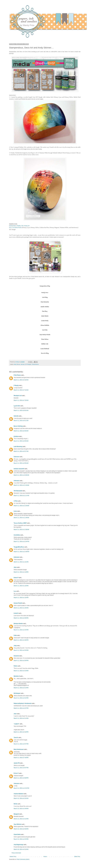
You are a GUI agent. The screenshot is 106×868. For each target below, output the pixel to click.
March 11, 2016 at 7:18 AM (21, 390)
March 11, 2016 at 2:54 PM (21, 650)
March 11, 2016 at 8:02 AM (21, 410)
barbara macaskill (19, 469)
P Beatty (16, 385)
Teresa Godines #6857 (20, 523)
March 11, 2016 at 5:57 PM (21, 744)
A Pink (16, 501)
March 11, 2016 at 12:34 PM (21, 541)
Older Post (77, 857)
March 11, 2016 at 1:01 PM (21, 562)
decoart (23, 364)
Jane (15, 567)
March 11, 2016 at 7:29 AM (21, 400)
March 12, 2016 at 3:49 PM (21, 809)
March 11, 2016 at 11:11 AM (21, 496)
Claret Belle (17, 834)
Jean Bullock (18, 824)
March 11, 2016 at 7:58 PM (21, 758)
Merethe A (17, 676)
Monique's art (18, 396)
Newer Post (13, 857)
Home (45, 857)
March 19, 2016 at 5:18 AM (21, 849)
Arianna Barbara (19, 794)
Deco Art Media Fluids (15, 227)
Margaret (16, 814)
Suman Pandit (18, 603)
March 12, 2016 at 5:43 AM (21, 798)
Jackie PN (17, 763)
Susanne (16, 656)
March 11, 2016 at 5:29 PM (21, 732)
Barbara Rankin (18, 624)
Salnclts (16, 416)
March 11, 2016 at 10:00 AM (21, 475)
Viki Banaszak (18, 491)
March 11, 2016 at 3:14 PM (21, 688)
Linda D (16, 613)
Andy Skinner (17, 364)
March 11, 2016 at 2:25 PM (21, 630)
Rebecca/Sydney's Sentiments (23, 703)
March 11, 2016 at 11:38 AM (21, 518)
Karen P (16, 578)
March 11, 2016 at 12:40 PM (21, 552)
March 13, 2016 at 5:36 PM (21, 829)
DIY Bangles (28, 364)
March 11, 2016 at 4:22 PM (21, 698)
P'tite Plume (17, 375)
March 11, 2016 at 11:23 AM (21, 506)
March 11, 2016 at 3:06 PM (21, 660)
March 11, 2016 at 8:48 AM (21, 431)
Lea (15, 591)
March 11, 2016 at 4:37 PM (21, 708)
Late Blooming (18, 447)
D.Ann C (16, 773)
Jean (15, 714)
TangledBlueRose (19, 547)
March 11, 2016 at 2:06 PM (21, 618)
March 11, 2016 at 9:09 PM (21, 778)
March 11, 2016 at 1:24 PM (21, 598)
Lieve (15, 511)
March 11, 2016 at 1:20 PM (21, 586)
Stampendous (35, 364)
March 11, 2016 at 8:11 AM (21, 421)
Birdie (15, 804)
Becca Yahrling (18, 426)
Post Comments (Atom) (23, 859)
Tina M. (16, 738)
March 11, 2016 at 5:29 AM (21, 380)
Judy (15, 646)
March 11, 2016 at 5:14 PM (21, 718)
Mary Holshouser (19, 749)
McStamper (17, 693)
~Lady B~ (17, 724)
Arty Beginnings (19, 845)
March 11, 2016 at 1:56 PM (21, 608)
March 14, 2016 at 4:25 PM (21, 839)
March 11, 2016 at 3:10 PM (21, 671)
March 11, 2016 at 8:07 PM (21, 768)
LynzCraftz (17, 406)
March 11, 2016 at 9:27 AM (21, 451)
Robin (15, 666)
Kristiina (16, 436)
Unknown (17, 457)
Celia (15, 635)
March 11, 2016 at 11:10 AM (21, 485)
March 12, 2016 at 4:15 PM (21, 819)
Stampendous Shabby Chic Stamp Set (19, 226)
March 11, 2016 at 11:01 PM (21, 788)
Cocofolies (17, 535)
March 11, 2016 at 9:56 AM (21, 463)
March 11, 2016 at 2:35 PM (21, 640)
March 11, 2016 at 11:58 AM (21, 530)
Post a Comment (16, 853)
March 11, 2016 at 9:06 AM (21, 441)
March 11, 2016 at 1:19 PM (21, 572)
